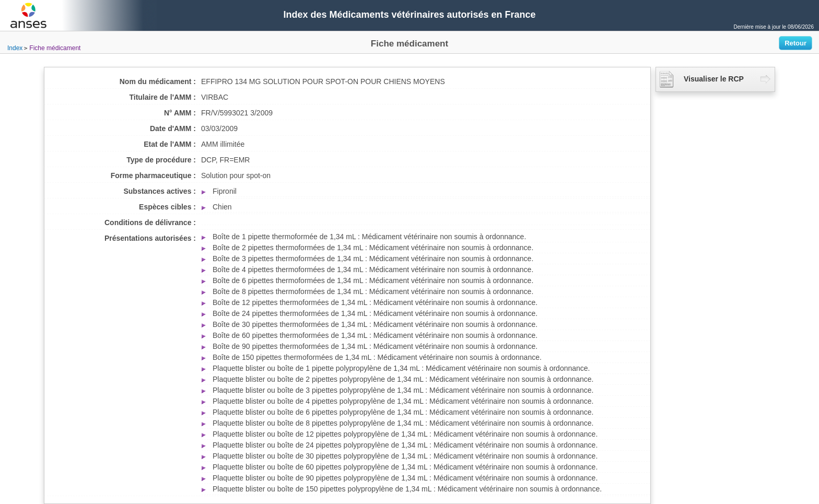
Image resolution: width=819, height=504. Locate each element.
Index (15, 48)
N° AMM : (180, 113)
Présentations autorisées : (150, 238)
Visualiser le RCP (702, 79)
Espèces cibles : (167, 207)
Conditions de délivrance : (150, 222)
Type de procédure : (161, 160)
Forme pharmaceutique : (153, 175)
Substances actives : (160, 191)
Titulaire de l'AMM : (162, 97)
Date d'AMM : (173, 128)
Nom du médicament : (158, 81)
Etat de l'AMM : (170, 144)
